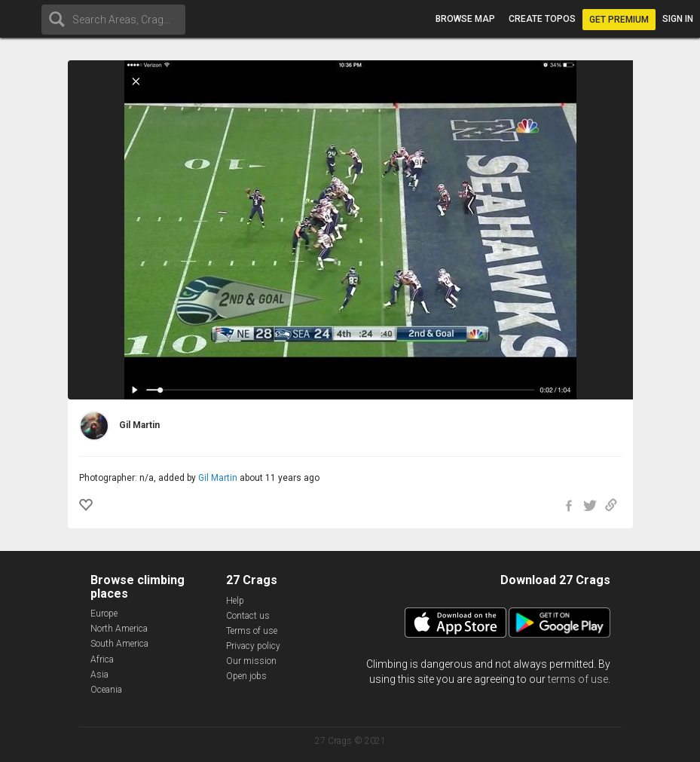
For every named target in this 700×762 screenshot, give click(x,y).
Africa (102, 659)
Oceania (106, 690)
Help (235, 601)
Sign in (678, 19)
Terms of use (252, 631)
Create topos (542, 19)
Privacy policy (253, 646)
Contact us (248, 616)
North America (119, 629)
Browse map (465, 19)
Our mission (251, 661)
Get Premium (619, 20)
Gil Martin (218, 478)
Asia (99, 675)
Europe (104, 614)
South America (119, 644)
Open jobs (246, 676)
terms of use (578, 679)
